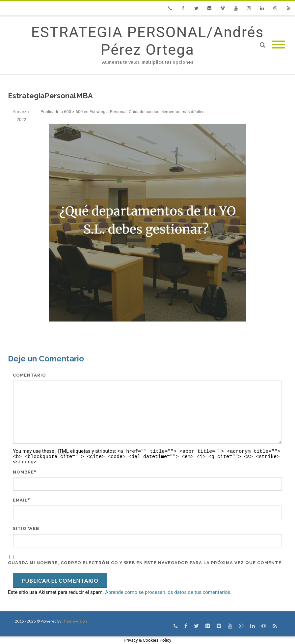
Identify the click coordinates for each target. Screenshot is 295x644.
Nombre (23, 472)
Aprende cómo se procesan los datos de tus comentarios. (168, 592)
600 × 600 (73, 112)
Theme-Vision (74, 621)
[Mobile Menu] (279, 45)
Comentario (29, 375)
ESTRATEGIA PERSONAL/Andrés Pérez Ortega (147, 41)
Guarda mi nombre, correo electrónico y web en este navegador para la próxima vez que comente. (146, 563)
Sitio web (26, 528)
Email (20, 500)
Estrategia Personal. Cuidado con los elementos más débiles (147, 112)
